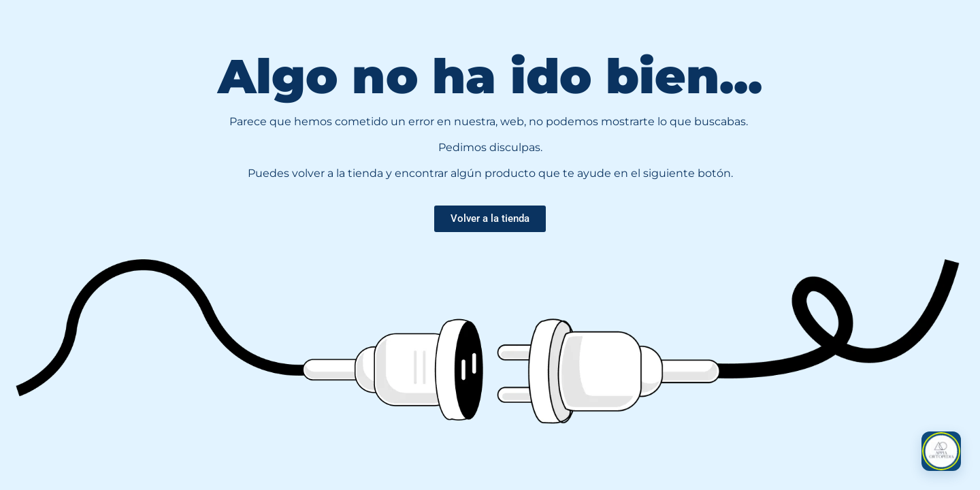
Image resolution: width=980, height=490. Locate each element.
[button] (941, 451)
